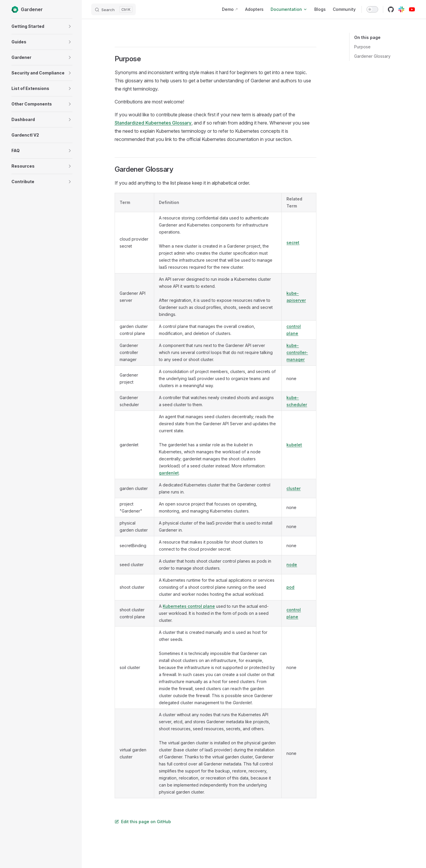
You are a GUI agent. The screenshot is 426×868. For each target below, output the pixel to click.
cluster (293, 488)
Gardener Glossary (372, 56)
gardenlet (169, 473)
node (292, 565)
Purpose (362, 47)
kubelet (294, 445)
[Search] (113, 9)
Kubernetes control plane (189, 606)
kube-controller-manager (297, 352)
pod (290, 587)
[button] (70, 26)
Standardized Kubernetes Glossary (153, 123)
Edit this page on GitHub (143, 822)
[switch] (372, 9)
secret (293, 242)
